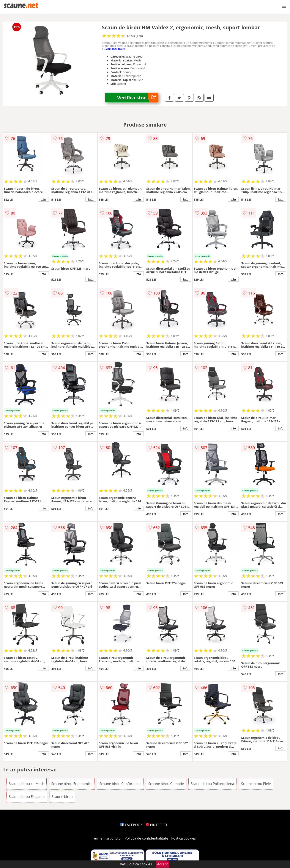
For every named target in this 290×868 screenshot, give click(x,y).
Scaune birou (62, 797)
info (43, 199)
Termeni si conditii (107, 838)
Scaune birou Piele (256, 784)
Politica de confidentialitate (147, 838)
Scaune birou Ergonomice (72, 784)
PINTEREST (156, 825)
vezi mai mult (115, 49)
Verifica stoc (138, 98)
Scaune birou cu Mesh (27, 784)
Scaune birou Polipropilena (212, 784)
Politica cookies (184, 838)
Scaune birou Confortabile (120, 784)
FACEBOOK (132, 825)
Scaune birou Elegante (27, 797)
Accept (162, 864)
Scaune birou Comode (166, 784)
